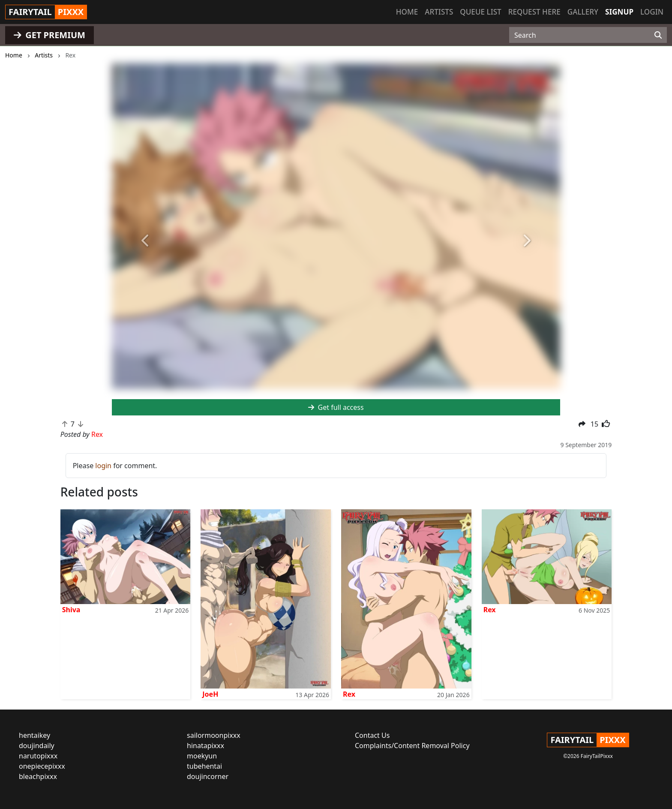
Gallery (583, 12)
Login (652, 12)
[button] (145, 241)
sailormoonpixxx (214, 735)
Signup (619, 12)
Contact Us (372, 735)
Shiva (71, 610)
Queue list (480, 12)
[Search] (658, 35)
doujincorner (208, 776)
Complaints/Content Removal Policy (412, 746)
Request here (534, 12)
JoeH (210, 694)
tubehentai (204, 766)
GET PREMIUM (49, 35)
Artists (439, 12)
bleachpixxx (38, 776)
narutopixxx (38, 756)
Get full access (336, 407)
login (103, 466)
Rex (349, 694)
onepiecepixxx (42, 766)
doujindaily (37, 746)
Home (407, 12)
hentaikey (34, 735)
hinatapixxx (205, 746)
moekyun (202, 756)
